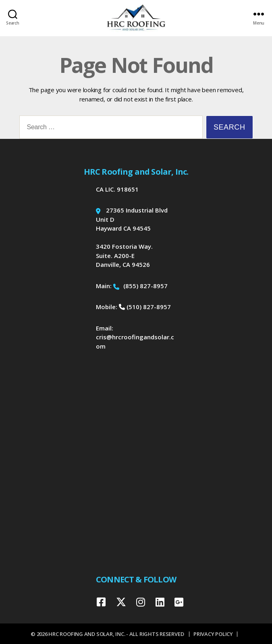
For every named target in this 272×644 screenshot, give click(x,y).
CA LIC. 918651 (117, 189)
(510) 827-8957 (145, 307)
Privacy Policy (213, 634)
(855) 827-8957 (140, 286)
